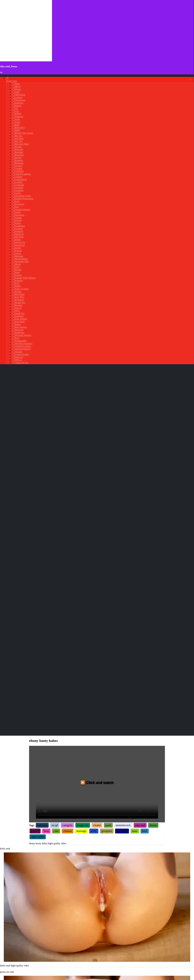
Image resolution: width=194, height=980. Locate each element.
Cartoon (17, 166)
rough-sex (83, 456)
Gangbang (18, 226)
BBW (16, 130)
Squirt (16, 324)
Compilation (20, 179)
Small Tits (18, 313)
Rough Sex (19, 302)
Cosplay (17, 182)
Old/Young (19, 95)
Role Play (18, 297)
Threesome (19, 100)
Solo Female (20, 319)
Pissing (17, 275)
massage (81, 462)
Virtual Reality (21, 354)
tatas (135, 462)
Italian (17, 248)
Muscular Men (21, 261)
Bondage (18, 152)
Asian (16, 122)
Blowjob (18, 149)
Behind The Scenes (23, 133)
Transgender (19, 341)
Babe (16, 125)
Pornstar (18, 281)
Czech (17, 193)
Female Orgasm (21, 210)
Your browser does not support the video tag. (97, 538)
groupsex (107, 462)
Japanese (18, 103)
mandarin (122, 462)
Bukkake (18, 163)
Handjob (18, 231)
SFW (16, 311)
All (15, 108)
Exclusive (18, 204)
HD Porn (18, 237)
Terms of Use (20, 363)
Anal (16, 92)
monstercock (123, 456)
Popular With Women (24, 278)
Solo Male (18, 322)
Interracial (18, 245)
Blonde (17, 147)
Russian (17, 305)
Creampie (18, 185)
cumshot (42, 456)
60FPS (17, 114)
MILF (16, 86)
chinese (68, 462)
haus (46, 462)
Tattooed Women (22, 335)
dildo (94, 462)
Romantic (18, 300)
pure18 (35, 462)
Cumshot (18, 190)
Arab (16, 119)
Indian (17, 240)
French (17, 220)
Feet (16, 207)
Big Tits (17, 141)
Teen (16, 84)
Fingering (18, 215)
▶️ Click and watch (97, 413)
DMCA (17, 360)
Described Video (22, 196)
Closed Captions (21, 174)
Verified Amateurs (22, 343)
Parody (17, 270)
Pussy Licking (20, 289)
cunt (56, 462)
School (17, 308)
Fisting (17, 218)
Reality (17, 292)
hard (145, 462)
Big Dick (18, 138)
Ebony (17, 89)
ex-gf (55, 456)
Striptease (18, 333)
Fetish (16, 212)
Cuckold (18, 188)
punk (108, 456)
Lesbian (17, 97)
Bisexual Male (21, 144)
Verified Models (21, 349)
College (17, 177)
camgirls (67, 456)
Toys (16, 338)
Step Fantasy (20, 327)
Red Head (18, 294)
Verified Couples (22, 346)
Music (17, 264)
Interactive (19, 242)
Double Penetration (23, 199)
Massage (18, 256)
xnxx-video (38, 468)
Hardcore (18, 234)
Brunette (18, 160)
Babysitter (18, 127)
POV (16, 283)
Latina (17, 253)
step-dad (140, 456)
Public (17, 286)
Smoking (18, 316)
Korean (17, 251)
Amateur (18, 117)
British (17, 158)
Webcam (18, 357)
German (17, 229)
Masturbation (20, 259)
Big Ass (17, 136)
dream (153, 456)
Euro (16, 201)
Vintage (17, 352)
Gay (16, 111)
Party (16, 272)
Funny (17, 223)
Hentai (17, 106)
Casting (17, 168)
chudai (97, 456)
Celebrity (18, 171)
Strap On (18, 330)
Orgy (16, 267)
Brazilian (18, 155)
